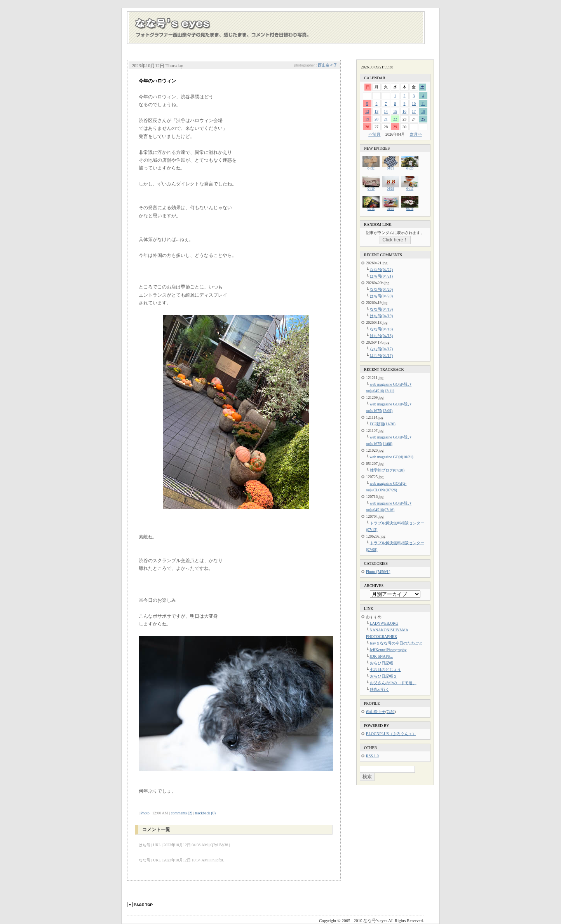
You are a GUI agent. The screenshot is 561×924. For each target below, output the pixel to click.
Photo (145, 813)
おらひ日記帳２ (383, 676)
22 (395, 119)
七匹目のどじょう (385, 670)
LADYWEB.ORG (384, 623)
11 (423, 104)
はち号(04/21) (381, 276)
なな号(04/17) (381, 349)
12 (367, 111)
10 (414, 104)
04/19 (371, 188)
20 (376, 119)
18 (423, 111)
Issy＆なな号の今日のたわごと (396, 643)
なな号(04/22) (381, 270)
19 (367, 119)
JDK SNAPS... (381, 656)
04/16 (371, 208)
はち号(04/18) (381, 336)
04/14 (410, 208)
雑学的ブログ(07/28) (387, 470)
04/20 (410, 167)
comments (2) (182, 813)
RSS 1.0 (372, 756)
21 (386, 119)
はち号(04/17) (381, 355)
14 (386, 111)
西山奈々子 (328, 65)
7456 (390, 712)
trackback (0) (205, 813)
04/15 (390, 208)
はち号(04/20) (381, 296)
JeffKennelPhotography (388, 650)
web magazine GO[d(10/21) (392, 457)
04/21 (390, 167)
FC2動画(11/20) (383, 424)
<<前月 (374, 134)
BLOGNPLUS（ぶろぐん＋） (391, 734)
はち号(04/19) (381, 316)
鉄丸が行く (380, 689)
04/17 (410, 188)
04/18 (390, 188)
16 (404, 111)
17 (414, 111)
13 (376, 111)
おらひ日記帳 (382, 663)
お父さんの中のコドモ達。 (393, 683)
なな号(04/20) (381, 289)
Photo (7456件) (378, 572)
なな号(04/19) (381, 309)
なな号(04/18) (381, 329)
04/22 (371, 167)
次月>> (416, 134)
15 (395, 111)
